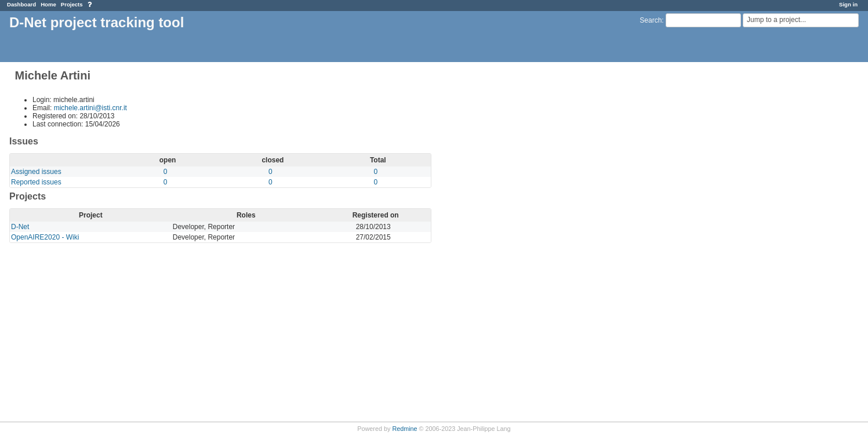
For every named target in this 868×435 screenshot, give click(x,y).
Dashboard (21, 4)
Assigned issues (36, 172)
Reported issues (36, 182)
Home (48, 4)
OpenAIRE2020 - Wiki (45, 237)
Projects (72, 4)
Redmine (404, 429)
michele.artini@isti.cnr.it (90, 108)
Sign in (848, 4)
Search (651, 20)
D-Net (20, 227)
